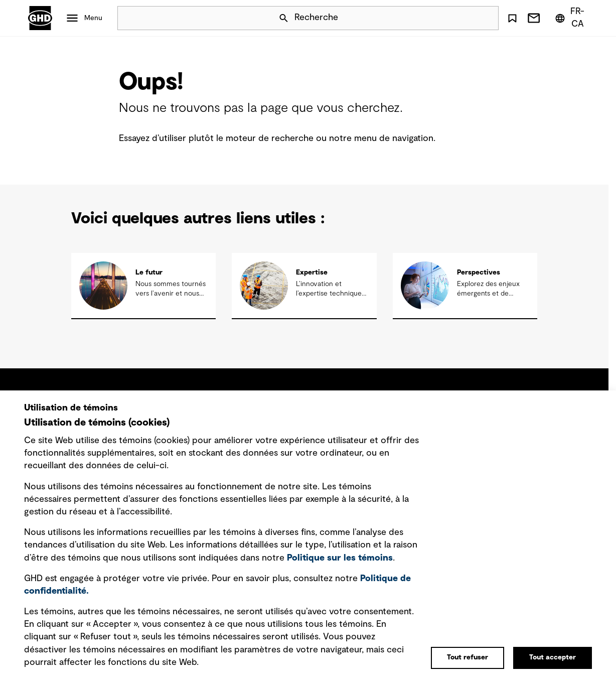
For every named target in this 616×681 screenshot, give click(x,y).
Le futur (149, 273)
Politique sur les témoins (340, 558)
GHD (40, 18)
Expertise (312, 273)
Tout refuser (468, 657)
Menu (93, 18)
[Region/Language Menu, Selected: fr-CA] (571, 18)
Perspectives (479, 273)
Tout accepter (553, 657)
